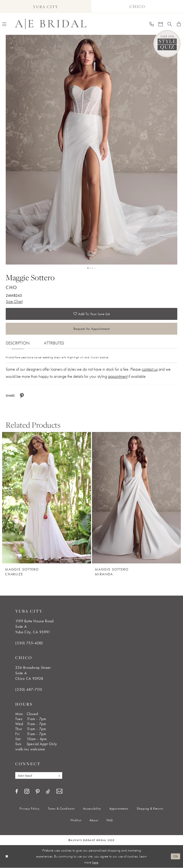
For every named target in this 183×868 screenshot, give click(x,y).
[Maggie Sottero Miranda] (136, 498)
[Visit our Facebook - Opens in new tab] (17, 792)
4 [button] (95, 268)
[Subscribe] (58, 776)
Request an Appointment (92, 329)
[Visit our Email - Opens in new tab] (59, 792)
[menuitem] (152, 24)
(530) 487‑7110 (29, 689)
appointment (118, 376)
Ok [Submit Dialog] (175, 857)
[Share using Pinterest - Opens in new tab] (22, 395)
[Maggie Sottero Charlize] (47, 498)
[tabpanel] (91, 150)
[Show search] (170, 24)
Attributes (54, 343)
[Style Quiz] (167, 44)
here (95, 863)
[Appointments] (161, 24)
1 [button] (88, 268)
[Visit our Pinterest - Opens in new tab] (38, 792)
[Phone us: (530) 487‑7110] (152, 24)
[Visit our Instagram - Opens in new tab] (27, 791)
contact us (150, 369)
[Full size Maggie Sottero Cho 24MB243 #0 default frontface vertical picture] (91, 150)
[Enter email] (39, 776)
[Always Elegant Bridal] (51, 24)
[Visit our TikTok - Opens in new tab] (48, 792)
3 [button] (93, 268)
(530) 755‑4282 (29, 643)
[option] (47, 501)
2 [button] (90, 268)
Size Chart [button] (14, 301)
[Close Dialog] (7, 857)
